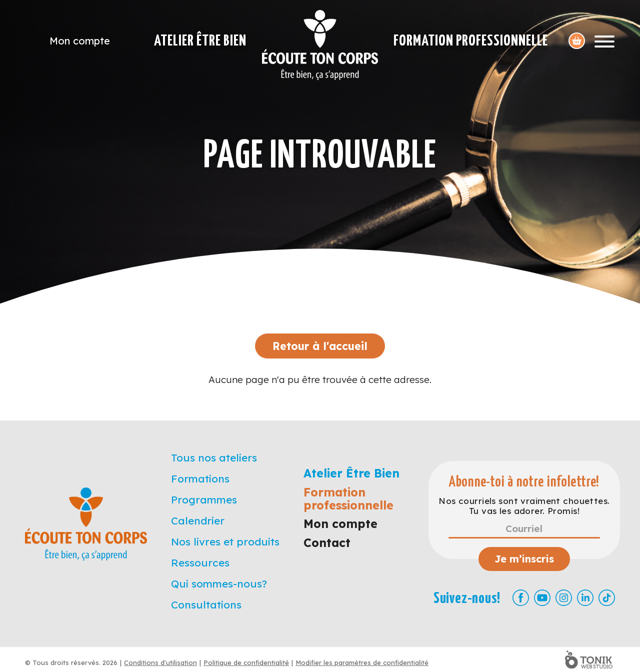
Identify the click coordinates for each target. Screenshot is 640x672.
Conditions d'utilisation (160, 662)
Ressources (200, 562)
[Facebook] (521, 598)
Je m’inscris (524, 559)
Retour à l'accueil (320, 346)
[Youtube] (542, 598)
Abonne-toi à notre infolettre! (524, 482)
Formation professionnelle (471, 41)
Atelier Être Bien (200, 41)
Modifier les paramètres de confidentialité (362, 662)
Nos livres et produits (225, 541)
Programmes (204, 499)
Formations (200, 478)
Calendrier (198, 520)
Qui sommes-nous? (219, 583)
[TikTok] (607, 598)
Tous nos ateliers (214, 457)
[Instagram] (564, 598)
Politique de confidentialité (246, 662)
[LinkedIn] (585, 598)
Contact (327, 543)
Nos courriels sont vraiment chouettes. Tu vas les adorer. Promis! (524, 506)
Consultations (206, 604)
